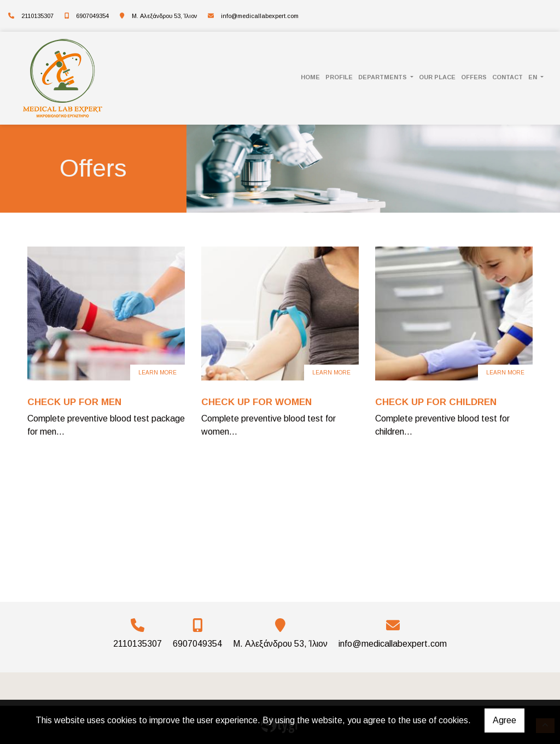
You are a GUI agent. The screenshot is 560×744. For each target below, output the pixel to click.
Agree (504, 720)
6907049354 (92, 16)
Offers (474, 77)
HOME (310, 77)
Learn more (157, 373)
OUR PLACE (437, 77)
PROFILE (339, 77)
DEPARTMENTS (383, 77)
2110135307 (37, 16)
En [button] (533, 77)
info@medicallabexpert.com (260, 16)
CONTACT (507, 77)
